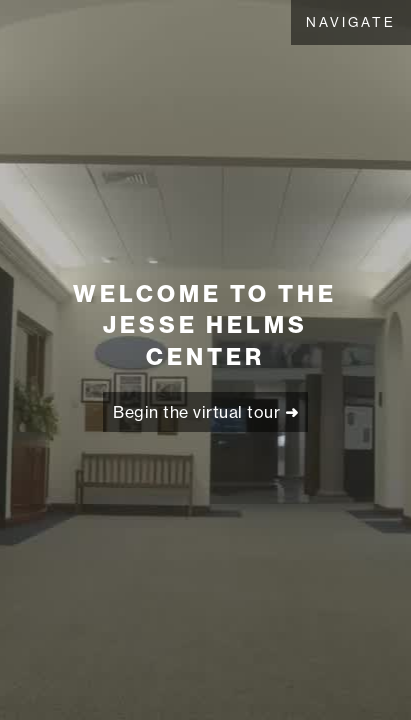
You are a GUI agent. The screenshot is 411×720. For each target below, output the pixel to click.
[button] (351, 22)
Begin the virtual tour (205, 412)
